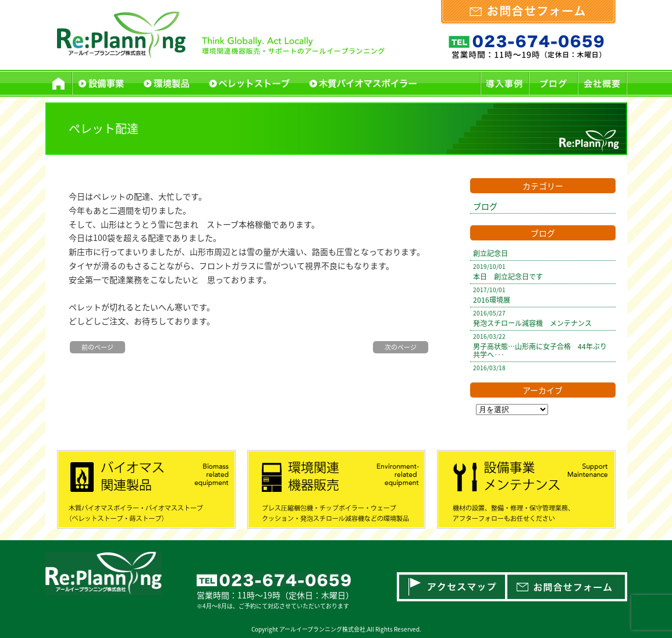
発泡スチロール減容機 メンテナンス (532, 323)
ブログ (485, 206)
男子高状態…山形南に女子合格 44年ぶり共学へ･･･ (540, 350)
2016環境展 (492, 300)
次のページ (401, 347)
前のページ (97, 347)
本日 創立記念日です (508, 277)
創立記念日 (490, 253)
